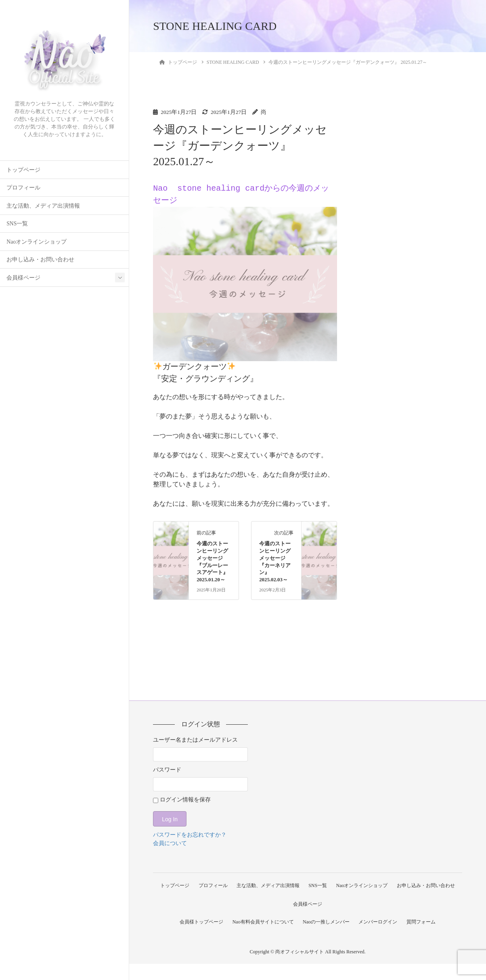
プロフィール (23, 188)
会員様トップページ (198, 938)
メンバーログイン (379, 938)
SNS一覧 (17, 224)
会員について (170, 843)
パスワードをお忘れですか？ (190, 835)
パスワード (167, 770)
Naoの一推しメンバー (326, 938)
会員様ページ (23, 278)
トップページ (23, 170)
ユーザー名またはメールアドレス (195, 740)
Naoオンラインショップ (37, 242)
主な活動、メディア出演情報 (43, 206)
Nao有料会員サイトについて (262, 938)
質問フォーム (424, 938)
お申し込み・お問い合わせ (40, 260)
